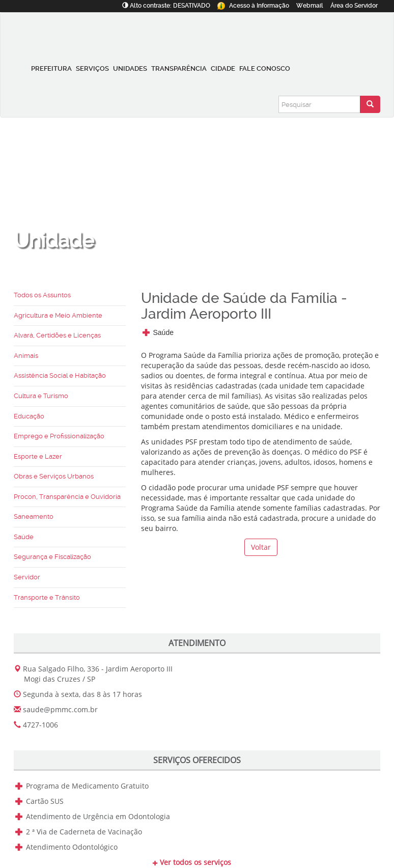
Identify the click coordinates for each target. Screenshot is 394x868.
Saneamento (34, 516)
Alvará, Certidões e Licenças (57, 335)
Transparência (179, 68)
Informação (253, 6)
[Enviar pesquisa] (370, 104)
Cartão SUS (45, 801)
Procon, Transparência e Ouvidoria (67, 497)
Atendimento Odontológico (72, 847)
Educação (29, 416)
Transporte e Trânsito (47, 597)
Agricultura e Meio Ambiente (58, 315)
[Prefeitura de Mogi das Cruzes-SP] (68, 33)
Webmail (310, 6)
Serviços (92, 68)
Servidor (354, 6)
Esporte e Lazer (38, 456)
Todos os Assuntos (42, 295)
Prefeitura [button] (51, 68)
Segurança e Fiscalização (52, 557)
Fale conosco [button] (265, 68)
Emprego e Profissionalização (59, 436)
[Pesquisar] (319, 104)
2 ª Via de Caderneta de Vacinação (84, 832)
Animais (26, 356)
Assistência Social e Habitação (60, 375)
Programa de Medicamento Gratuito (87, 786)
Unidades (130, 68)
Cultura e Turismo (41, 396)
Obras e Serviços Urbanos (54, 476)
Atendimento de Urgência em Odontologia (98, 816)
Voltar (261, 547)
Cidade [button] (223, 68)
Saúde (24, 537)
